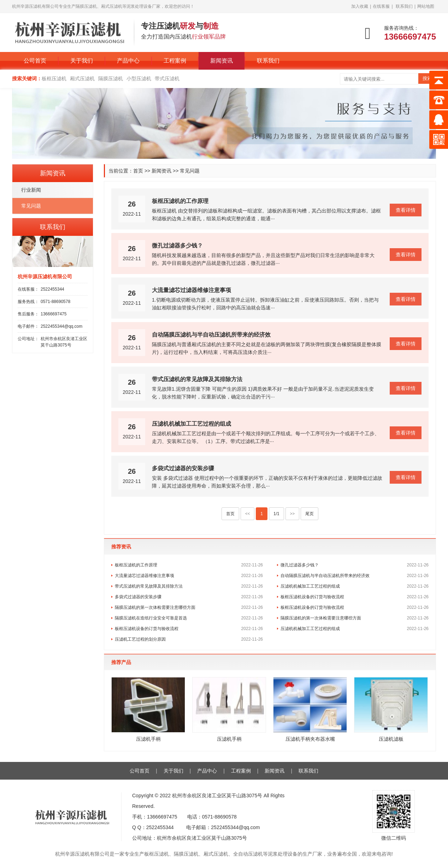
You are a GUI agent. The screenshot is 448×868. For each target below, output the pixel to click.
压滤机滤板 (391, 739)
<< (248, 514)
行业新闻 (31, 190)
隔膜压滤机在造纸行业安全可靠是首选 (151, 618)
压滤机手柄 (148, 739)
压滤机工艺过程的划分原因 (140, 639)
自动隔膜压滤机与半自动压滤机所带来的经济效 (211, 335)
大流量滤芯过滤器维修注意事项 (191, 290)
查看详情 (406, 210)
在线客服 (381, 6)
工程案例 (175, 61)
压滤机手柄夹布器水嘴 (310, 739)
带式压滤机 (167, 78)
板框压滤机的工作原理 (180, 201)
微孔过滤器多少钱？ (177, 246)
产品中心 (128, 61)
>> (293, 514)
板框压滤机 (54, 78)
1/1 (276, 514)
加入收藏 (360, 6)
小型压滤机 (139, 78)
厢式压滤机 (82, 78)
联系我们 (404, 6)
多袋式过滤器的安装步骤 (183, 468)
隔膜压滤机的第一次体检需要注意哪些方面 (155, 607)
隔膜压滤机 (111, 78)
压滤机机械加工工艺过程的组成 (191, 424)
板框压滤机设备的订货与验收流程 (312, 597)
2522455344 (52, 289)
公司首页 (35, 61)
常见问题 (190, 171)
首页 (138, 171)
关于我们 (82, 61)
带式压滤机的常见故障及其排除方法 (197, 379)
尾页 (310, 514)
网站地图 (426, 6)
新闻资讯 (222, 61)
